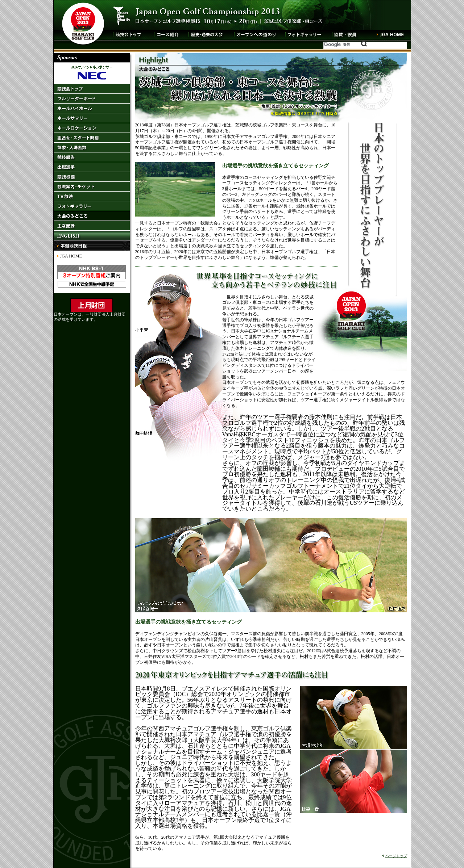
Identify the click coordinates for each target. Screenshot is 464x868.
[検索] (345, 45)
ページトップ (396, 856)
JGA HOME (71, 256)
